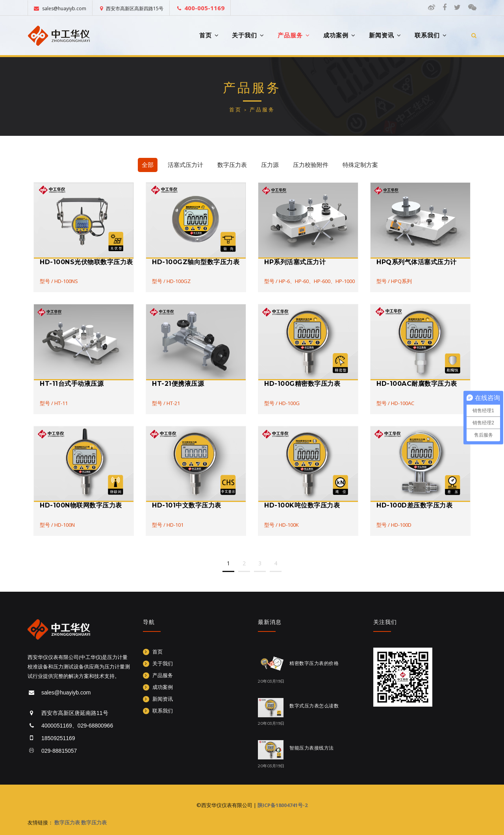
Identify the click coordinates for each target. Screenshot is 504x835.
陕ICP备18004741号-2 (283, 805)
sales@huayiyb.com (60, 8)
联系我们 (431, 35)
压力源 (270, 165)
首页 (209, 35)
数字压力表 (232, 165)
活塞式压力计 (185, 165)
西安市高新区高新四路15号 (132, 8)
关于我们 (248, 35)
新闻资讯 (385, 35)
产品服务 (294, 35)
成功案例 (339, 35)
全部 (148, 165)
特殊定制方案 (360, 165)
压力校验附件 (311, 165)
